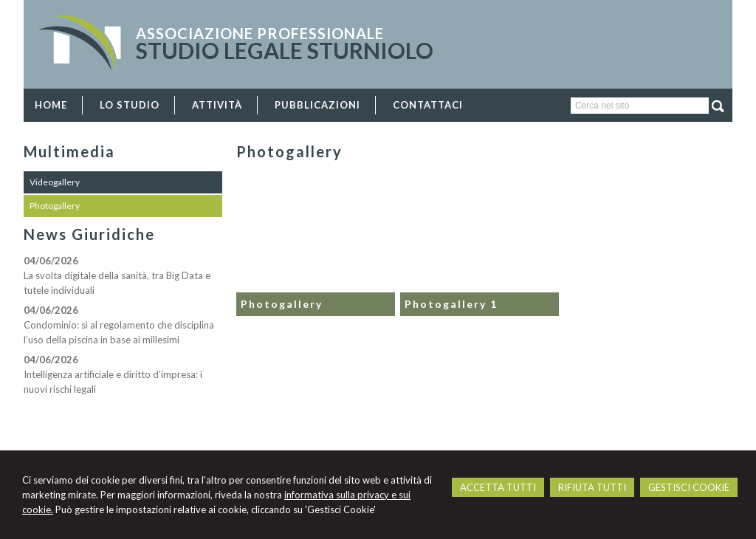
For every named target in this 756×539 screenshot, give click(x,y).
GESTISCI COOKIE (689, 487)
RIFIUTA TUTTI (592, 487)
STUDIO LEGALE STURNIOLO (285, 50)
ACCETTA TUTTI (498, 487)
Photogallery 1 (451, 304)
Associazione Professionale (260, 33)
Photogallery (282, 304)
